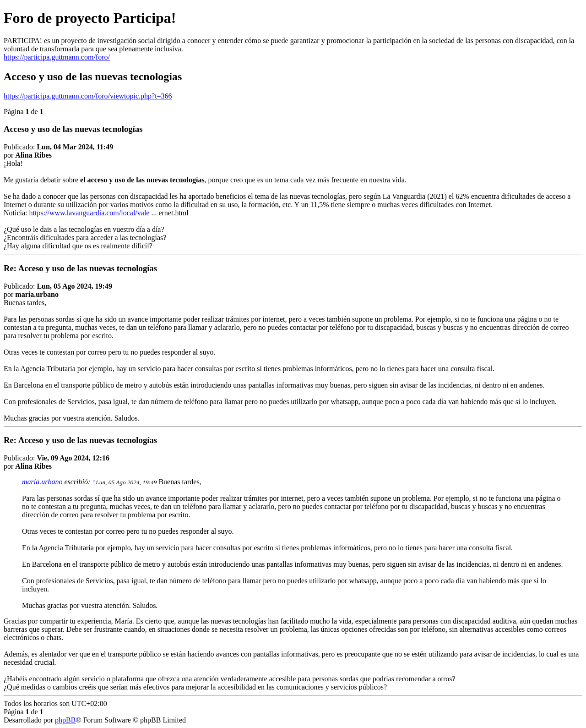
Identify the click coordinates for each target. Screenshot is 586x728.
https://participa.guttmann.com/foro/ (57, 57)
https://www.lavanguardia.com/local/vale (90, 213)
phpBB (65, 720)
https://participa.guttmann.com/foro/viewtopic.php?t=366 (88, 96)
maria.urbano (42, 482)
